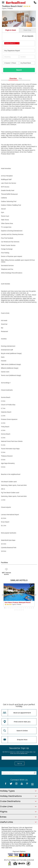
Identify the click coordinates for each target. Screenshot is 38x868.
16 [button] (15, 610)
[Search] (35, 773)
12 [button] (27, 608)
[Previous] (3, 595)
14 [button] (31, 608)
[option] (19, 595)
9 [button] (21, 608)
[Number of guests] (11, 63)
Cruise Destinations (18, 801)
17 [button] (17, 610)
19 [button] (21, 610)
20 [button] (23, 610)
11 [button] (25, 608)
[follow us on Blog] (32, 784)
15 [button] (33, 608)
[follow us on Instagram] (16, 784)
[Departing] (11, 57)
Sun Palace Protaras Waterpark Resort (18, 602)
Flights (18, 812)
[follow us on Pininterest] (27, 784)
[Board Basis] (27, 63)
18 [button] (19, 610)
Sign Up (20, 763)
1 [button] (5, 608)
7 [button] (17, 608)
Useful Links (18, 822)
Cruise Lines (18, 806)
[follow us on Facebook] (6, 784)
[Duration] (27, 57)
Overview (16, 78)
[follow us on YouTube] (22, 784)
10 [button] (23, 608)
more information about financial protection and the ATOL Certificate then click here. (17, 846)
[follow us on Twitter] (11, 784)
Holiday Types (18, 791)
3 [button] (9, 608)
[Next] (35, 595)
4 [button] (11, 608)
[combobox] (19, 43)
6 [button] (15, 608)
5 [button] (13, 608)
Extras (18, 817)
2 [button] (7, 608)
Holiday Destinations (18, 796)
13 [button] (29, 608)
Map (24, 78)
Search (19, 70)
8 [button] (19, 608)
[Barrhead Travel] (19, 3)
